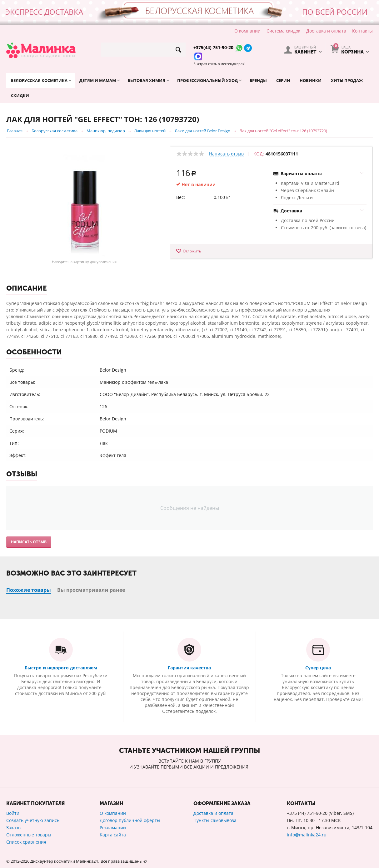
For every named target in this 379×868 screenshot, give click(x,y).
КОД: (259, 154)
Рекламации (113, 827)
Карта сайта (113, 835)
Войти (13, 813)
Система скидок (283, 31)
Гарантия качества (189, 668)
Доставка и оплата (326, 31)
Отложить (192, 251)
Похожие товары (29, 590)
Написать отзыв (226, 154)
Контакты (362, 31)
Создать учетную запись (33, 820)
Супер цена (318, 668)
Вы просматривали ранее (91, 590)
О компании (247, 31)
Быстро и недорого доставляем (61, 668)
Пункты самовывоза (215, 820)
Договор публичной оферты (130, 820)
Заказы (14, 827)
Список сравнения (26, 842)
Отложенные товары (29, 835)
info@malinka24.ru (307, 835)
